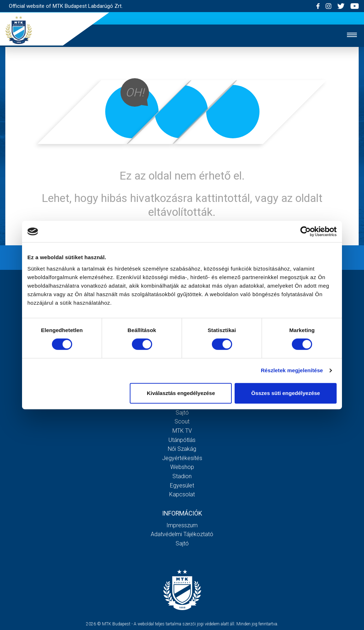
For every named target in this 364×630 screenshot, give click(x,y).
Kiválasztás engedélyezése (181, 393)
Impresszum (182, 525)
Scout (182, 421)
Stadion (182, 476)
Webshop (182, 467)
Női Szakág (182, 449)
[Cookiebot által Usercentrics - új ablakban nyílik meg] (306, 231)
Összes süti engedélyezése (286, 393)
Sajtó (182, 413)
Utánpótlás (182, 440)
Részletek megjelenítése (292, 370)
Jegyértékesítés (182, 458)
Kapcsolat (182, 494)
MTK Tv (182, 431)
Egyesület (182, 485)
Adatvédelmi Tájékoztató (182, 534)
